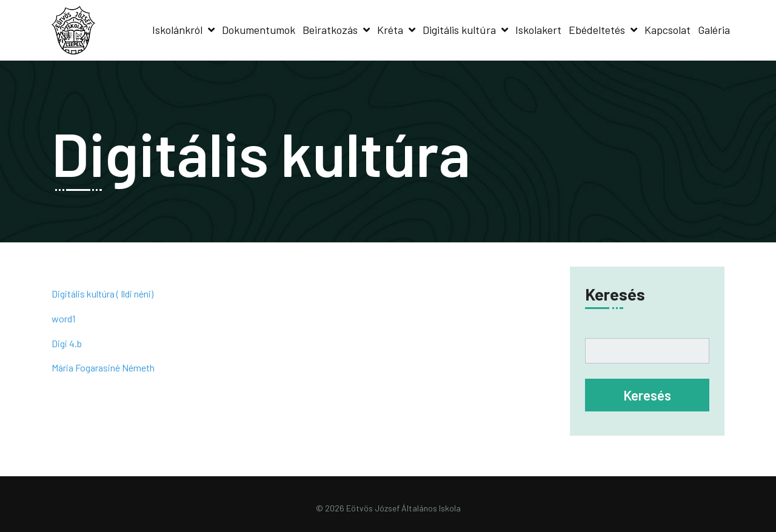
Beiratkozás (330, 30)
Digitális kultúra (459, 30)
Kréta (390, 30)
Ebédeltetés (597, 30)
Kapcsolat (667, 30)
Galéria (714, 30)
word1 (63, 318)
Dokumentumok (259, 30)
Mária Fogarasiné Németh (103, 367)
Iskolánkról (177, 30)
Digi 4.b (67, 343)
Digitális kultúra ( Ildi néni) (102, 294)
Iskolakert (538, 30)
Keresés (615, 294)
